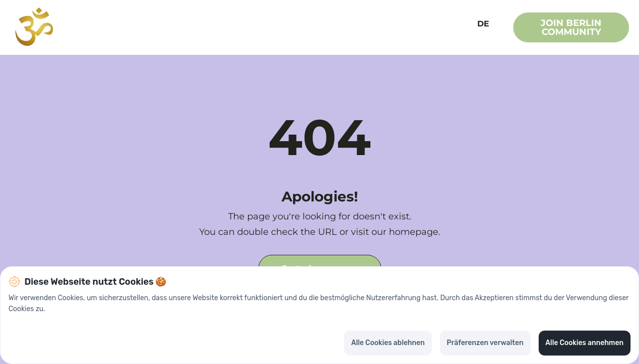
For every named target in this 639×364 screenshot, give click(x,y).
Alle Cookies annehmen (585, 343)
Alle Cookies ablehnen (388, 343)
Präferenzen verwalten (485, 343)
